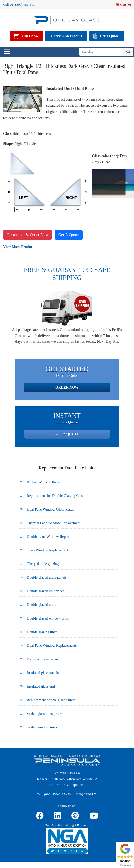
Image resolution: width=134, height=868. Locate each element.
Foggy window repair (43, 659)
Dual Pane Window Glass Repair (51, 509)
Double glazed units (42, 605)
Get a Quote (109, 36)
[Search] (101, 52)
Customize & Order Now (28, 235)
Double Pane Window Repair (48, 537)
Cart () (123, 5)
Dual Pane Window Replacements (52, 646)
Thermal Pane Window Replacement (54, 523)
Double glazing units (42, 632)
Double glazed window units (48, 618)
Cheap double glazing (43, 564)
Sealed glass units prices (45, 714)
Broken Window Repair (44, 482)
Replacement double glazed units (51, 700)
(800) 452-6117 (26, 5)
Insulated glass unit (41, 686)
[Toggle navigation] (7, 52)
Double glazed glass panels (47, 577)
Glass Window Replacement (48, 550)
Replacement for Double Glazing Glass (56, 496)
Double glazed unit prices (46, 591)
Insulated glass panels (43, 673)
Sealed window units (42, 727)
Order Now (30, 36)
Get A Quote (69, 235)
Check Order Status (66, 36)
